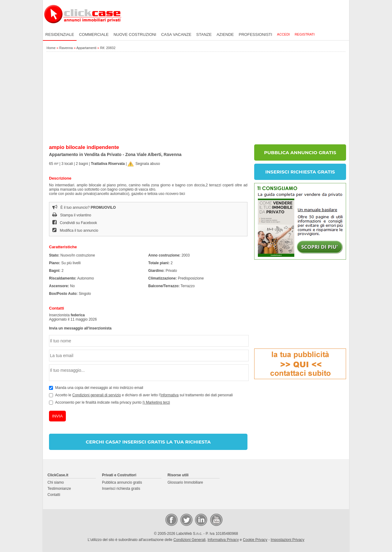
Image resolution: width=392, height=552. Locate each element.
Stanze (204, 34)
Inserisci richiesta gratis (121, 489)
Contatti (54, 495)
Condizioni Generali (189, 540)
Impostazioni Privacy (288, 540)
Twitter (186, 520)
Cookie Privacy (255, 540)
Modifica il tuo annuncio (75, 230)
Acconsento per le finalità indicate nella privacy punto (113, 402)
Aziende (225, 34)
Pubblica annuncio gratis (122, 482)
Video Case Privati (216, 520)
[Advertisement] (196, 98)
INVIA (57, 416)
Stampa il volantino (72, 215)
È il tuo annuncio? (84, 207)
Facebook (171, 520)
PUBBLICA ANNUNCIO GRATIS (300, 152)
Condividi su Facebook (75, 223)
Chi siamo (56, 482)
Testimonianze (59, 489)
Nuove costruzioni (135, 34)
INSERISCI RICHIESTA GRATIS (300, 172)
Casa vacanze (176, 34)
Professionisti (256, 34)
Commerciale (94, 34)
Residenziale (60, 34)
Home (51, 48)
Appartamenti (86, 48)
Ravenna (66, 48)
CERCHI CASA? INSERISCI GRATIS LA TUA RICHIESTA (148, 442)
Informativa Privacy (223, 540)
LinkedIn (201, 520)
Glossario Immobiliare (185, 482)
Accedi (284, 34)
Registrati (305, 34)
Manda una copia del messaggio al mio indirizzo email (99, 388)
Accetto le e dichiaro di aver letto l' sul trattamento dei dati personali (144, 395)
